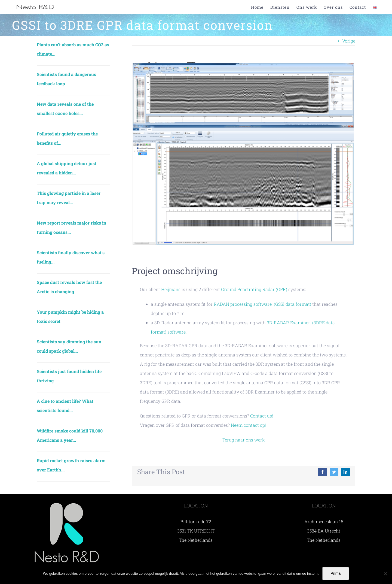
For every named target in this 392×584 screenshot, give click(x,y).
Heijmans (171, 289)
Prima (336, 573)
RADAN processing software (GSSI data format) (262, 304)
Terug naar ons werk (244, 440)
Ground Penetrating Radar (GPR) (254, 289)
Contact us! (262, 416)
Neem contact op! (248, 425)
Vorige (349, 41)
